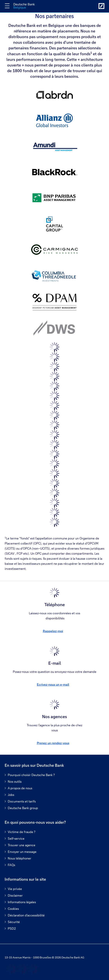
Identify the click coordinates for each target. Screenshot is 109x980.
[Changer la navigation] (7, 6)
